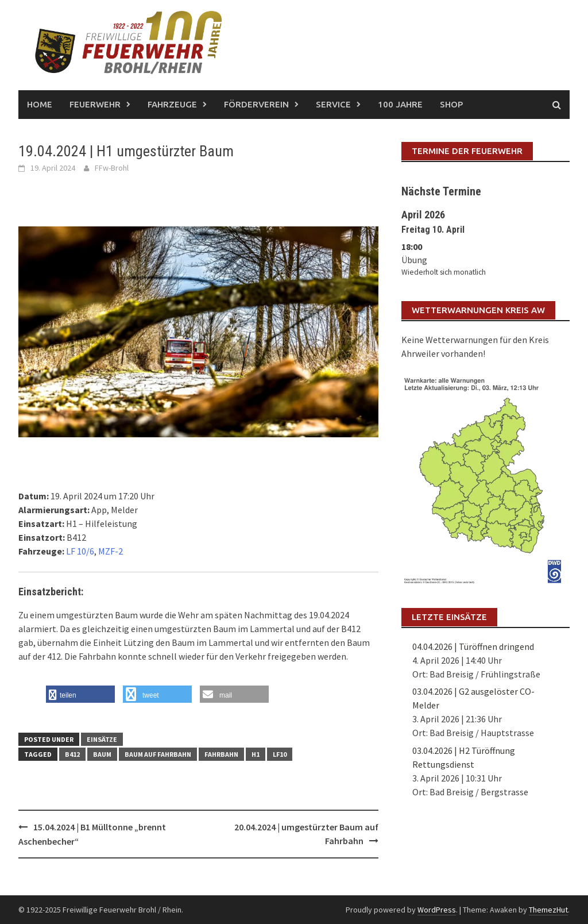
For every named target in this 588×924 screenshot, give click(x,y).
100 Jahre (400, 104)
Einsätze (102, 739)
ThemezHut (548, 910)
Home (40, 104)
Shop (451, 104)
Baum (102, 754)
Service (333, 104)
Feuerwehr (95, 104)
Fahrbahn (221, 754)
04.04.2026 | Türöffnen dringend (473, 646)
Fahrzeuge (172, 104)
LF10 (280, 754)
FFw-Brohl (112, 168)
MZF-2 (111, 551)
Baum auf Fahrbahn (158, 754)
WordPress (437, 910)
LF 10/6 (80, 551)
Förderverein (256, 104)
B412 (72, 754)
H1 (256, 754)
